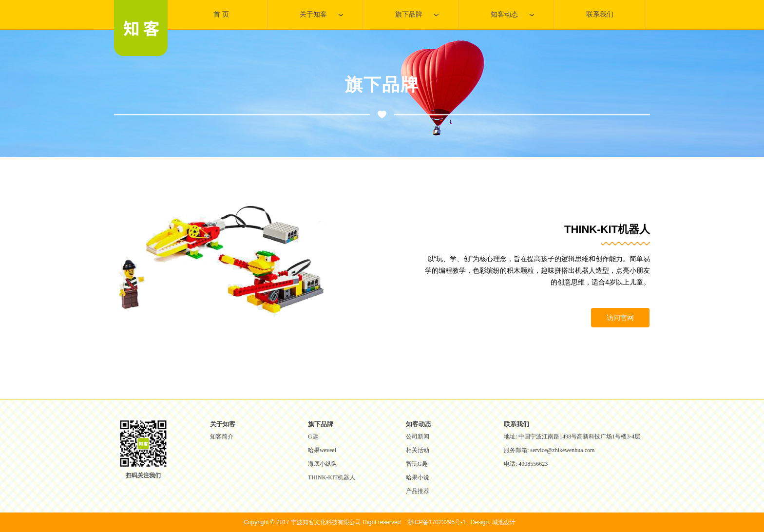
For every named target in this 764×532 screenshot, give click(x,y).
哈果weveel (322, 450)
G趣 (313, 437)
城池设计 (504, 522)
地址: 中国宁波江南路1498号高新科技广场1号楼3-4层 (572, 437)
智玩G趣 (417, 464)
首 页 (221, 14)
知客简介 (222, 437)
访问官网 (620, 318)
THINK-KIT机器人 (332, 477)
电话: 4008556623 (526, 464)
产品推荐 (418, 491)
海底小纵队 (323, 464)
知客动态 (512, 15)
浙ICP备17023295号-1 (437, 522)
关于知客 (321, 15)
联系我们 (600, 14)
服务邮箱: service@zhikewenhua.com (549, 450)
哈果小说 (418, 477)
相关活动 (418, 450)
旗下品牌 (417, 15)
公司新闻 (418, 437)
